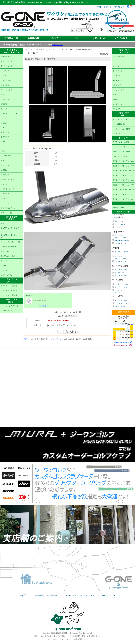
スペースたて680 (7, 311)
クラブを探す (121, 38)
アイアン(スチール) (8, 251)
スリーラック (6, 132)
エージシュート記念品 (9, 295)
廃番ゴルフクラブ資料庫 (122, 152)
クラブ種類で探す (119, 124)
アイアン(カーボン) (8, 256)
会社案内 (24, 595)
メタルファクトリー (8, 189)
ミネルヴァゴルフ (7, 179)
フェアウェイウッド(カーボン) (11, 236)
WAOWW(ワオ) (6, 213)
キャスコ (4, 95)
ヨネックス (5, 194)
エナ (114, 61)
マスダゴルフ (6, 160)
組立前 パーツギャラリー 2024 (124, 171)
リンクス (4, 199)
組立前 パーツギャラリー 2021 (124, 185)
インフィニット (7, 71)
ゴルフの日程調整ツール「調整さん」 (44, 595)
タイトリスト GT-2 (121, 270)
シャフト (4, 270)
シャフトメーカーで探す (122, 129)
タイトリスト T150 (121, 287)
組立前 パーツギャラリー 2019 (124, 194)
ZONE (3, 142)
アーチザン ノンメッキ (122, 303)
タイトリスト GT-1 (121, 244)
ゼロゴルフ (5, 137)
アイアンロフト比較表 (121, 142)
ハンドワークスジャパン (10, 306)
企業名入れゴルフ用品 (9, 291)
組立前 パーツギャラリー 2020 (124, 190)
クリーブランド (118, 76)
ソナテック (5, 146)
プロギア (116, 99)
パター (3, 266)
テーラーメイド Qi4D (122, 241)
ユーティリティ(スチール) (10, 242)
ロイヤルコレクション (9, 208)
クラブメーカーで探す (121, 119)
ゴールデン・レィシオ (9, 114)
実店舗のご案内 (118, 207)
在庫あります (57, 45)
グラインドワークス (8, 99)
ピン (114, 95)
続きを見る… (43, 306)
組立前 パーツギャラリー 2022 (124, 180)
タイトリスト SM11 (121, 300)
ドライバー (5, 223)
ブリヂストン (117, 104)
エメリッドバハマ (7, 80)
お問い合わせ (99, 38)
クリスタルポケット (70, 595)
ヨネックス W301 (120, 306)
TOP (99, 7)
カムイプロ (5, 85)
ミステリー (5, 175)
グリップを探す (118, 134)
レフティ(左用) (6, 275)
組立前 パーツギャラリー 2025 (124, 166)
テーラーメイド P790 (122, 284)
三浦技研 (4, 170)
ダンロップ (117, 85)
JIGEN (3, 128)
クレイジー (5, 109)
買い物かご (119, 7)
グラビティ (5, 104)
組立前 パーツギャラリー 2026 (124, 161)
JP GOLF (4, 123)
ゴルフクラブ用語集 (120, 156)
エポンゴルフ (6, 76)
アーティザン (6, 57)
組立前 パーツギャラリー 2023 (124, 175)
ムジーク (4, 184)
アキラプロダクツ (7, 61)
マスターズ (5, 165)
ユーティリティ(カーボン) (10, 247)
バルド (3, 151)
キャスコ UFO (119, 273)
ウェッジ (4, 261)
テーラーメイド (118, 90)
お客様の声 (33, 38)
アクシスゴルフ (7, 66)
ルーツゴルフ (6, 203)
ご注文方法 (55, 38)
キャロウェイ (117, 71)
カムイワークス (7, 90)
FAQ (77, 38)
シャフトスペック (119, 147)
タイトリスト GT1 (121, 262)
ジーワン (4, 118)
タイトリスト (117, 80)
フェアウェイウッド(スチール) (11, 229)
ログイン (108, 7)
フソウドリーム (7, 156)
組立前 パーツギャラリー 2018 (124, 199)
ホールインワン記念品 (9, 286)
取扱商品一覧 (11, 38)
